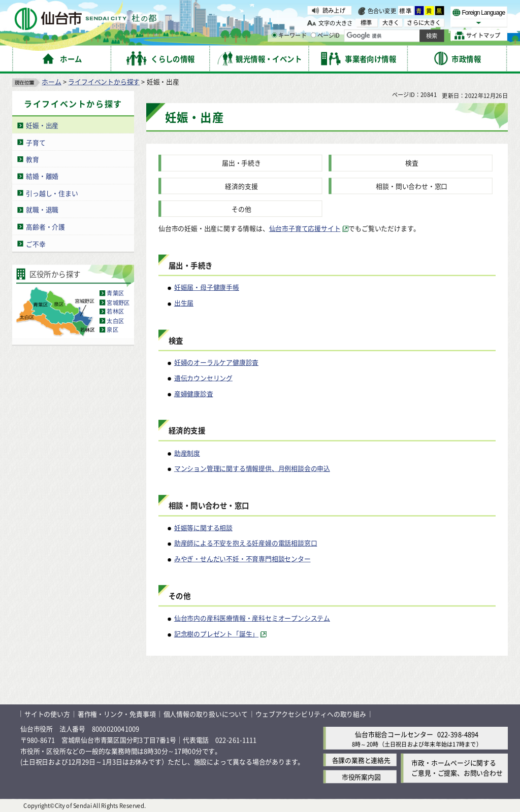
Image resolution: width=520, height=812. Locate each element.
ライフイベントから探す (104, 81)
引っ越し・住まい (52, 193)
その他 (241, 209)
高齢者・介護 (45, 227)
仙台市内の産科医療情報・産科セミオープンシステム (252, 618)
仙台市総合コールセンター (394, 734)
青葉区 (115, 293)
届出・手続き (241, 163)
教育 (32, 159)
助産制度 (187, 452)
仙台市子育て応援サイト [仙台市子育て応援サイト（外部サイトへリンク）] (305, 228)
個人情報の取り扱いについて (206, 714)
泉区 (112, 330)
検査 (412, 163)
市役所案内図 (361, 777)
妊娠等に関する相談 (203, 528)
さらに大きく (424, 23)
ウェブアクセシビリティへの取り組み (311, 714)
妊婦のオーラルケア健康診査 (216, 362)
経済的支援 (241, 186)
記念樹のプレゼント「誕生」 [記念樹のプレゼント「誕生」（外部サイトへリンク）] (216, 634)
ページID (326, 36)
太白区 (115, 321)
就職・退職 (42, 209)
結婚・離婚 (42, 176)
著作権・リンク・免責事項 (117, 714)
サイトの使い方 (47, 714)
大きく (391, 23)
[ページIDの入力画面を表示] (313, 35)
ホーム (51, 81)
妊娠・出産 (42, 125)
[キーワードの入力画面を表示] (274, 35)
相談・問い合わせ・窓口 (412, 186)
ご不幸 (36, 243)
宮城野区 (118, 302)
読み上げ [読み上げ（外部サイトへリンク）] (334, 10)
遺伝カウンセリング (203, 378)
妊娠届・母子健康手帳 (207, 287)
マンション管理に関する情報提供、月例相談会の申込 (252, 468)
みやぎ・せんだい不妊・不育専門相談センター (242, 559)
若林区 (115, 312)
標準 (406, 11)
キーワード (289, 36)
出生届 (184, 303)
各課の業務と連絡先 (361, 760)
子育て (36, 142)
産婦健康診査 (194, 393)
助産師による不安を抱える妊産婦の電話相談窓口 (246, 543)
